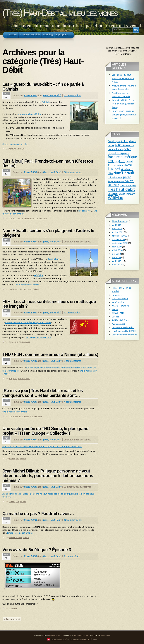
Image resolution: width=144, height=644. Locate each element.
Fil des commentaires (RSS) (81, 639)
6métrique (13, 608)
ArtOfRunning (124, 145)
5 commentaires (72, 312)
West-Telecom (127, 194)
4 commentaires (72, 402)
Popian (112, 181)
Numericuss (117, 295)
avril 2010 (116, 261)
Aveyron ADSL (118, 324)
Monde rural (18, 218)
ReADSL (121, 181)
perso (127, 177)
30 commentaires (73, 172)
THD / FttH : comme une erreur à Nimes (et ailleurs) (50, 355)
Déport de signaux (118, 153)
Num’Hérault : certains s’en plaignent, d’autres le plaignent (48, 233)
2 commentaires (72, 361)
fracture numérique (122, 157)
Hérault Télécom (15, 538)
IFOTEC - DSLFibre (120, 320)
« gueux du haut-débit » (30, 114)
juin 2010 (116, 254)
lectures (23, 459)
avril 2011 (116, 225)
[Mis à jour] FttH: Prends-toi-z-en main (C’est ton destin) (48, 164)
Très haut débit (41, 218)
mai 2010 (116, 257)
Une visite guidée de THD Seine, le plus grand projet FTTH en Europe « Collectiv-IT (45, 431)
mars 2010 (117, 265)
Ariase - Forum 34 (120, 306)
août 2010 (117, 247)
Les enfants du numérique (124, 335)
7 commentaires (72, 95)
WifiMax (36, 289)
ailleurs (12, 459)
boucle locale (115, 149)
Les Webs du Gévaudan (123, 327)
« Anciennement (12, 619)
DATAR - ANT (118, 313)
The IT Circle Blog (120, 298)
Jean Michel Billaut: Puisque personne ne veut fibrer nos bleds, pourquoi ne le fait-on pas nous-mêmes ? (48, 476)
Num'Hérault (14, 289)
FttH (11, 218)
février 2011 (118, 232)
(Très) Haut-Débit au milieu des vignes (60, 13)
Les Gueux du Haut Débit (124, 331)
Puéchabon (54, 259)
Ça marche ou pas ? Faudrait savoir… (38, 514)
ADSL (11, 149)
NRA (16, 149)
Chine (11, 342)
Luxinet (114, 169)
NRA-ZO (21, 149)
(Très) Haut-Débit (52, 95)
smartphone (126, 185)
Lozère (16, 416)
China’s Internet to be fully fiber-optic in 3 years (28, 322)
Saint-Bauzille (29, 218)
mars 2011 (117, 228)
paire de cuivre (115, 178)
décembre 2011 (119, 221)
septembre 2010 (120, 243)
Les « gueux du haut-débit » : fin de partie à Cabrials (43, 87)
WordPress (105, 635)
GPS (122, 161)
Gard (15, 378)
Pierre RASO (31, 95)
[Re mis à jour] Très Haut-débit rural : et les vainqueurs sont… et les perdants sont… (43, 393)
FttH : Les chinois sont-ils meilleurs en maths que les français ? (49, 304)
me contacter (85, 211)
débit (127, 149)
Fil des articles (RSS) (59, 639)
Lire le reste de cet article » (16, 144)
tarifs (134, 186)
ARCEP (111, 145)
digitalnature (55, 635)
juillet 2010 (117, 250)
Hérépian (39, 276)
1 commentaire (72, 556)
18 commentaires (73, 520)
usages (113, 194)
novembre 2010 (119, 236)
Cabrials (46, 102)
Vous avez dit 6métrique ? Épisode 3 (37, 550)
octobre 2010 (118, 239)
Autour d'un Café (81, 635)
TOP (95, 640)
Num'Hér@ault (119, 302)
